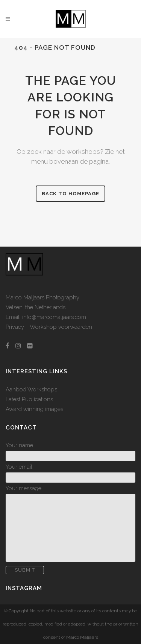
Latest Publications (29, 399)
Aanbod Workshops (31, 389)
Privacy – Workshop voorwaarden (49, 327)
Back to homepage (70, 194)
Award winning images (34, 409)
